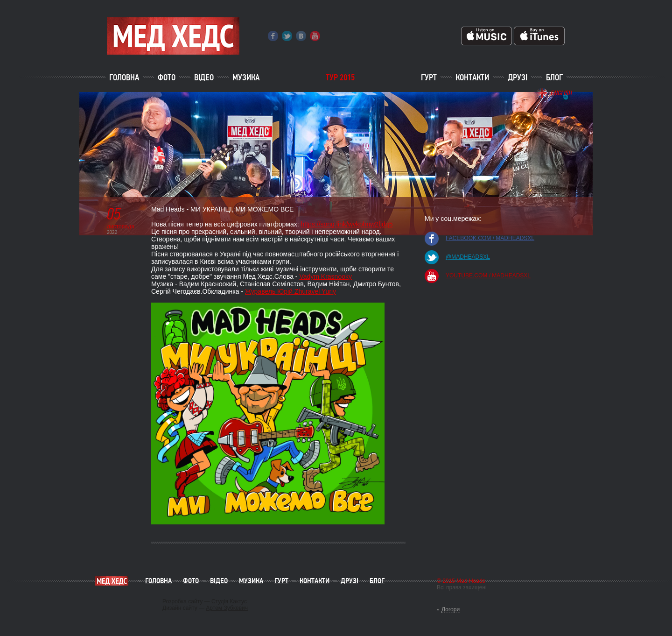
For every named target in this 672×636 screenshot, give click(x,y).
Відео (204, 78)
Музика (246, 78)
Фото (167, 78)
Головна (124, 78)
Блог (554, 78)
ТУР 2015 (340, 78)
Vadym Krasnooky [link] (325, 276)
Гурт (429, 78)
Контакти (472, 78)
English (561, 93)
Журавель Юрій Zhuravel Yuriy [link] (290, 291)
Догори (451, 609)
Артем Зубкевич (227, 608)
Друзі (518, 78)
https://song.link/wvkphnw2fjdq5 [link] (347, 224)
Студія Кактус (229, 601)
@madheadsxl (468, 257)
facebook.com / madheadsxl (490, 238)
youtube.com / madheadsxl (488, 276)
